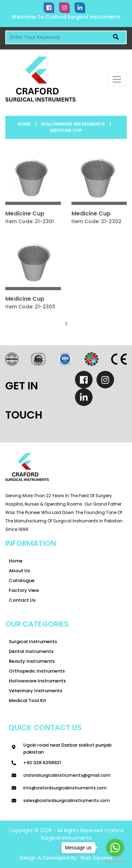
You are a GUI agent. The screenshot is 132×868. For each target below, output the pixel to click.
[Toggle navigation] (117, 79)
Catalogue (22, 580)
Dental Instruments (31, 651)
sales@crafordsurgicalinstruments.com (67, 800)
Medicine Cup (66, 130)
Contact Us (22, 600)
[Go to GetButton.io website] (115, 861)
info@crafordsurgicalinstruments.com (65, 788)
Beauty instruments (32, 661)
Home (24, 124)
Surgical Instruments (33, 642)
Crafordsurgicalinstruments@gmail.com (67, 775)
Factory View (24, 590)
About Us (19, 571)
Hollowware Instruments (73, 124)
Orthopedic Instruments (37, 671)
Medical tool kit (27, 700)
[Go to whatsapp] (115, 848)
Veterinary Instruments (36, 691)
